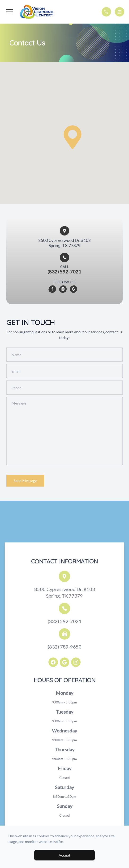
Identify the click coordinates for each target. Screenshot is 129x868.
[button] (9, 12)
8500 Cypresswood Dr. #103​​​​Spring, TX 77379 (64, 243)
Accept (64, 855)
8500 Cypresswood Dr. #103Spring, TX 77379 (65, 592)
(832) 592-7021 (65, 621)
